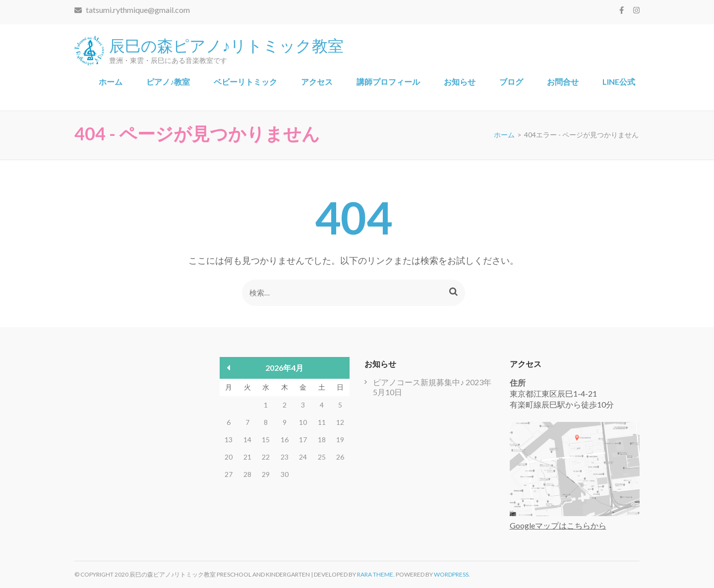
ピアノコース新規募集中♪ (418, 382)
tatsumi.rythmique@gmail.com (132, 10)
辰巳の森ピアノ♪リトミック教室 (226, 45)
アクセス (317, 82)
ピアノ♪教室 (168, 82)
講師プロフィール (388, 82)
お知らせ (460, 82)
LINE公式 (619, 82)
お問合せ (563, 82)
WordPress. (452, 574)
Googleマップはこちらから (558, 525)
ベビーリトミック (245, 82)
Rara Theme (375, 574)
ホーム (111, 82)
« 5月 (229, 368)
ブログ (511, 82)
